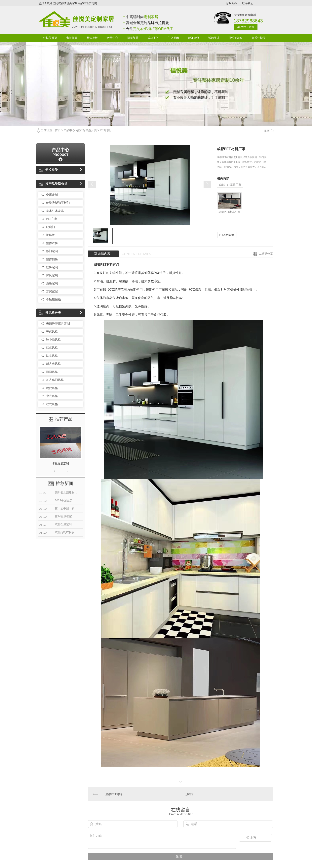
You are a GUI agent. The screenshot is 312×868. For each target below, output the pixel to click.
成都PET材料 (103, 265)
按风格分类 (50, 313)
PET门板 (105, 130)
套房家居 (52, 291)
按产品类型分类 (87, 130)
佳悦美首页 (50, 38)
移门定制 (52, 251)
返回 (269, 130)
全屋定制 (52, 195)
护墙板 (50, 235)
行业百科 (231, 3)
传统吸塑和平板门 (58, 203)
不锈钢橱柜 (53, 299)
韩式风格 (52, 348)
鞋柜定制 (52, 267)
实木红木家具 (55, 211)
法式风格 (52, 356)
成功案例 (153, 38)
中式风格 (52, 396)
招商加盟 (133, 38)
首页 (58, 130)
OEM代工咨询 (246, 27)
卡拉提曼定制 (60, 463)
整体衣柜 (92, 38)
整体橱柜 (52, 259)
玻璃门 (50, 227)
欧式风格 (52, 404)
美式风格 (52, 332)
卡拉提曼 (72, 38)
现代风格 (52, 388)
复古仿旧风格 (55, 380)
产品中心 (112, 38)
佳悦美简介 (236, 38)
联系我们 (248, 3)
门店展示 (173, 38)
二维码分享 (266, 254)
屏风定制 (52, 275)
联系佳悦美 (259, 38)
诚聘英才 (214, 38)
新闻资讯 (194, 38)
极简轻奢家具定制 (58, 324)
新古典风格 (53, 364)
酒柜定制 (52, 283)
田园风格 (52, 372)
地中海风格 (53, 340)
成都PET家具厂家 (230, 185)
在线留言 (227, 235)
